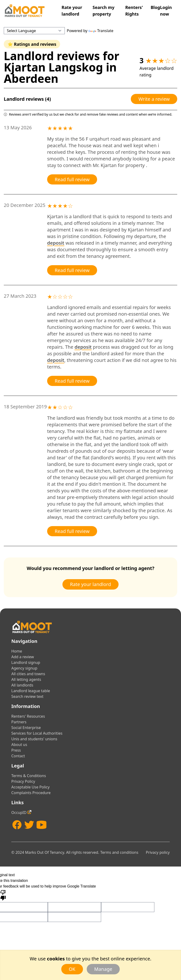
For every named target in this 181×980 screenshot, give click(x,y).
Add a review (23, 657)
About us (19, 745)
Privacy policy (158, 852)
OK (72, 969)
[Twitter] (29, 825)
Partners (19, 722)
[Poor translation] (3, 895)
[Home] (25, 11)
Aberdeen (31, 78)
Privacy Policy (23, 781)
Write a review (154, 99)
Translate (101, 31)
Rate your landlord (90, 584)
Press (16, 750)
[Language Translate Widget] (34, 31)
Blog (155, 7)
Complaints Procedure (31, 793)
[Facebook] (17, 825)
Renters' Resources (28, 716)
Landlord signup (26, 662)
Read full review (72, 179)
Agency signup (24, 668)
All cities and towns (28, 674)
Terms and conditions (119, 852)
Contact (18, 756)
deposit (56, 243)
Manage (103, 969)
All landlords (22, 685)
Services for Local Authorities (37, 733)
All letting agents (26, 679)
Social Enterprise (26, 728)
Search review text (27, 696)
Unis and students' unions (34, 739)
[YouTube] (41, 825)
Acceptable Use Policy (30, 787)
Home (17, 651)
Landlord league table (31, 691)
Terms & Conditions (29, 776)
